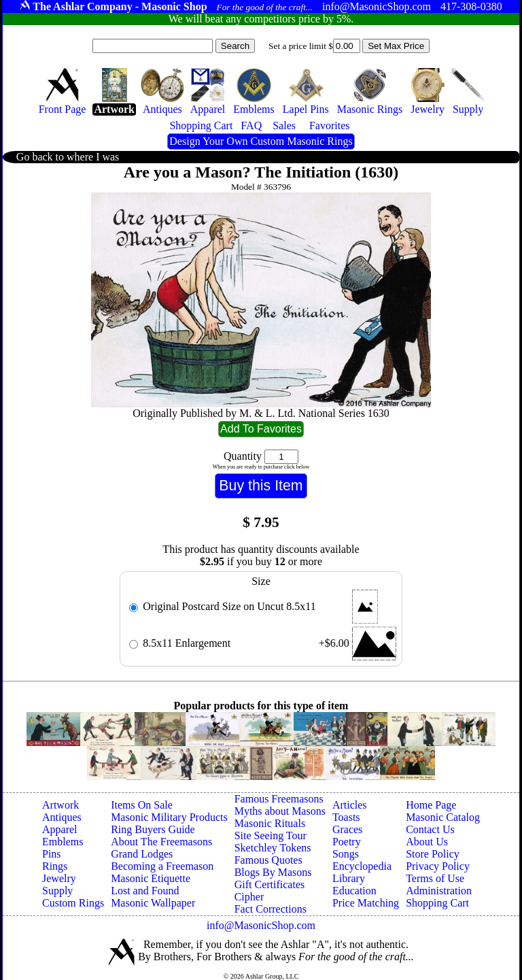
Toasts (346, 817)
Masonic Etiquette (151, 878)
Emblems (63, 842)
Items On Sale (142, 805)
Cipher (249, 897)
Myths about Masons (280, 811)
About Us (427, 842)
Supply (57, 891)
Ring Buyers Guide (153, 829)
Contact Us (430, 829)
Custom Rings (73, 903)
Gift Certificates (270, 884)
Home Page (431, 805)
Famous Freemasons (279, 799)
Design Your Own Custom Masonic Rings (261, 141)
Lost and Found (145, 891)
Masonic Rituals (270, 823)
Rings (55, 866)
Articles (350, 805)
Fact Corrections (271, 909)
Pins (52, 854)
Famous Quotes (268, 860)
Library (349, 878)
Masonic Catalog (443, 817)
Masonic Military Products (169, 817)
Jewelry (59, 878)
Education (354, 891)
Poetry (347, 842)
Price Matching (366, 903)
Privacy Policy (438, 866)
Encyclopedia (362, 866)
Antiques (62, 817)
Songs (346, 854)
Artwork (60, 805)
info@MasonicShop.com (261, 925)
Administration (439, 891)
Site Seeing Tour (271, 835)
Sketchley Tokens (273, 848)
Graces (347, 829)
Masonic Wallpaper (153, 903)
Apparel (60, 829)
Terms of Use (435, 878)
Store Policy (433, 854)
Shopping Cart (437, 903)
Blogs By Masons (273, 872)
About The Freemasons (161, 842)
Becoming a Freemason (162, 866)
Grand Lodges (142, 854)
